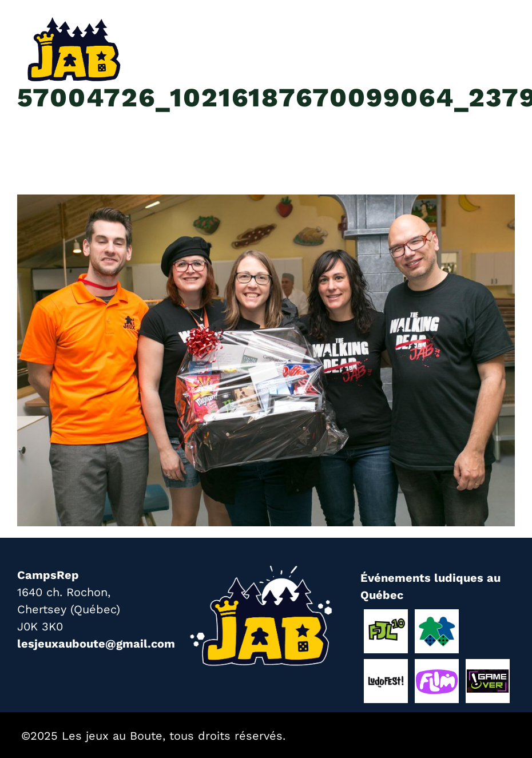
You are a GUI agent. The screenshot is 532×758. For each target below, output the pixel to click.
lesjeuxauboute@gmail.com (96, 644)
